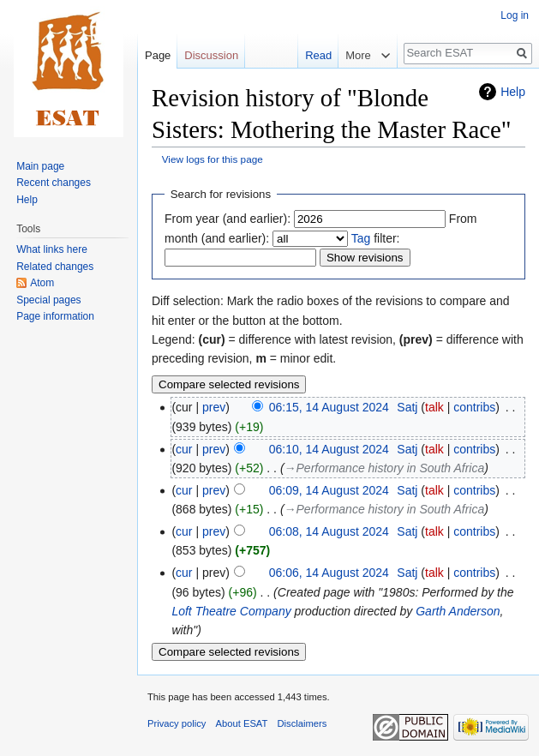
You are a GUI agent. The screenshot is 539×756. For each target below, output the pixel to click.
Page (158, 55)
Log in (515, 15)
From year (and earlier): (228, 219)
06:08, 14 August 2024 (329, 531)
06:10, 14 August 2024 (329, 449)
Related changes (55, 267)
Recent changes (54, 183)
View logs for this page (213, 159)
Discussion (211, 55)
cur (184, 449)
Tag (361, 238)
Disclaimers (302, 723)
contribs (474, 407)
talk (434, 407)
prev (214, 407)
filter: (376, 238)
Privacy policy (177, 723)
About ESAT (242, 723)
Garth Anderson (458, 611)
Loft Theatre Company (231, 611)
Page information (55, 316)
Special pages (48, 300)
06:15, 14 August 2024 (329, 407)
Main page (40, 166)
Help (513, 92)
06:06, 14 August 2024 (329, 573)
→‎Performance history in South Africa (385, 468)
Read (307, 55)
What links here (52, 249)
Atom (42, 283)
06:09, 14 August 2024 (329, 490)
